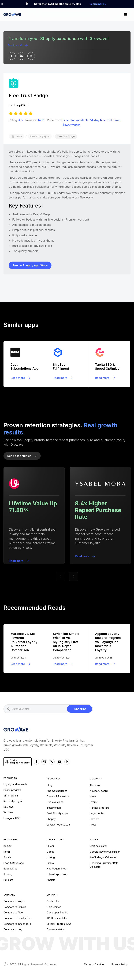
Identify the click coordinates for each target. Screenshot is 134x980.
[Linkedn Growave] (67, 762)
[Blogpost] (25, 364)
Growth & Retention (58, 796)
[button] (126, 14)
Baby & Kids (10, 869)
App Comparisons (57, 791)
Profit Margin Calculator (103, 857)
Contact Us (53, 901)
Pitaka (50, 863)
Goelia (50, 852)
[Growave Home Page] (12, 15)
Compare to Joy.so (14, 929)
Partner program (99, 808)
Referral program (13, 801)
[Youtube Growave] (59, 762)
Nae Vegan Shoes (57, 869)
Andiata (51, 880)
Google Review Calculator (105, 852)
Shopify (51, 819)
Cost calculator (98, 846)
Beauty (8, 846)
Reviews (8, 807)
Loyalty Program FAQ (59, 924)
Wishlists (8, 812)
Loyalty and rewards (15, 784)
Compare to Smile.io (15, 907)
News (93, 796)
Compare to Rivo (13, 912)
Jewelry (8, 874)
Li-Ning (51, 857)
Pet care (8, 880)
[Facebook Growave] (36, 762)
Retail (7, 852)
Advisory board (99, 791)
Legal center (97, 813)
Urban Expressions (58, 874)
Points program (12, 790)
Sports (7, 857)
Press (93, 825)
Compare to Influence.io (17, 924)
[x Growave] (52, 762)
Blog (49, 785)
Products (10, 778)
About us (95, 785)
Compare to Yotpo (14, 901)
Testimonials (54, 808)
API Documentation (58, 918)
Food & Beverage (14, 863)
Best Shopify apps (57, 813)
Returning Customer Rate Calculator (104, 865)
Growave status (56, 929)
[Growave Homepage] (16, 730)
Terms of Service (94, 964)
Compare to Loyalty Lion (17, 918)
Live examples (55, 802)
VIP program (11, 796)
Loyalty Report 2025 (58, 825)
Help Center (54, 907)
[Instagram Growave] (44, 762)
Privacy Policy (120, 964)
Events (94, 802)
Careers (94, 819)
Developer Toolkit (57, 912)
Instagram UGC (12, 818)
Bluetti (50, 846)
